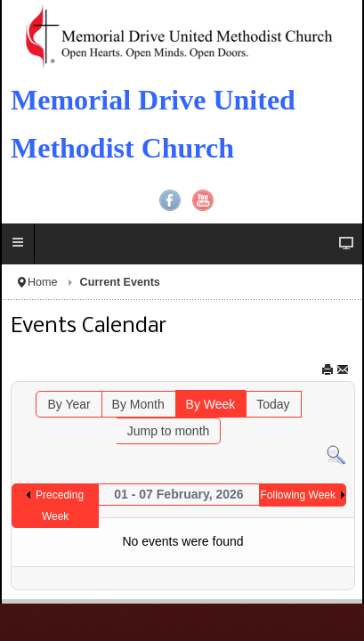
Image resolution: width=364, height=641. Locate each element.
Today (273, 404)
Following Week (298, 495)
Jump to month (169, 431)
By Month (138, 404)
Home (43, 282)
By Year (69, 404)
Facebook (170, 200)
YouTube (203, 200)
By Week (211, 404)
